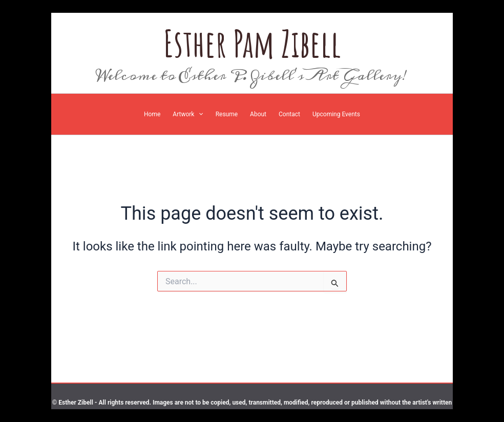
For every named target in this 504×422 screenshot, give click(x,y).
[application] (198, 114)
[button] (188, 114)
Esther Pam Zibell (252, 43)
